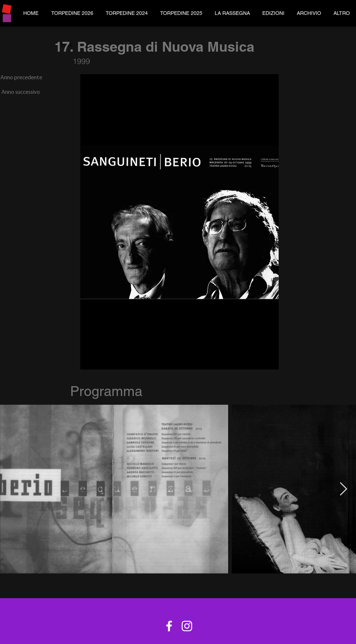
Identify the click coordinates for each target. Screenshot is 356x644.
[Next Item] (343, 489)
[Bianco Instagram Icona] (187, 626)
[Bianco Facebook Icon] (169, 626)
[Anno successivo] (20, 92)
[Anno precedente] (21, 78)
